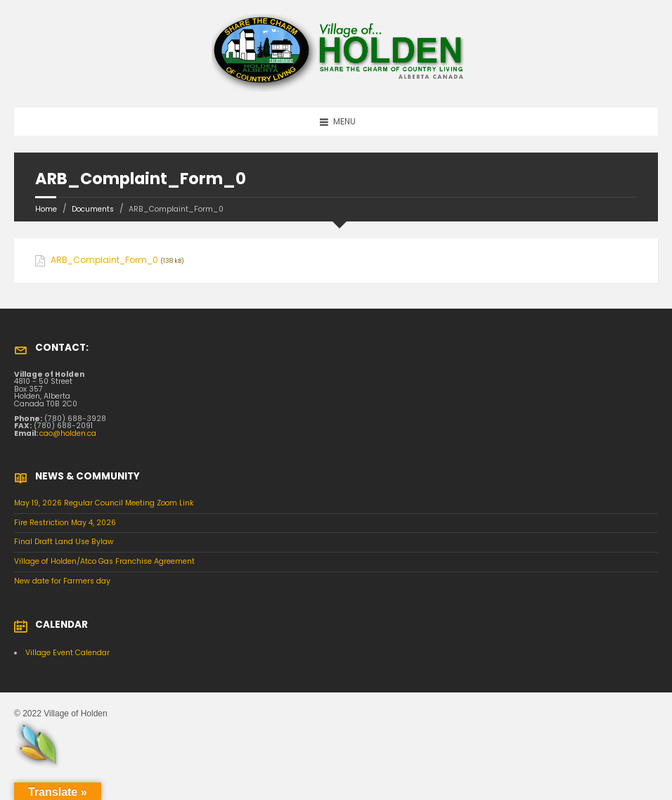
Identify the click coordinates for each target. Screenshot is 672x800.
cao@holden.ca (68, 433)
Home (46, 209)
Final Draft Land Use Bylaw (64, 542)
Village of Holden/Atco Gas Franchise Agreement (104, 561)
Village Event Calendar (67, 653)
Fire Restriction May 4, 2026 (65, 523)
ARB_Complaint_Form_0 (104, 260)
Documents (93, 209)
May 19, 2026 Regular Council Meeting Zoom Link (104, 503)
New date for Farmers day (62, 581)
